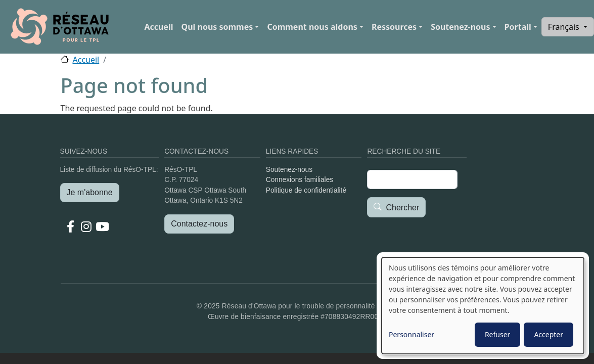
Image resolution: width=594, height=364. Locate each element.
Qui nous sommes (217, 27)
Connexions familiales (300, 180)
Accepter (549, 334)
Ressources (394, 27)
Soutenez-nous (460, 27)
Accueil (158, 27)
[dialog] (483, 306)
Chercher (402, 208)
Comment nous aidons (312, 27)
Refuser (497, 334)
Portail (518, 27)
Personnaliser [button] (412, 334)
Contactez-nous (199, 224)
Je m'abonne (90, 192)
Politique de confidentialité (306, 190)
